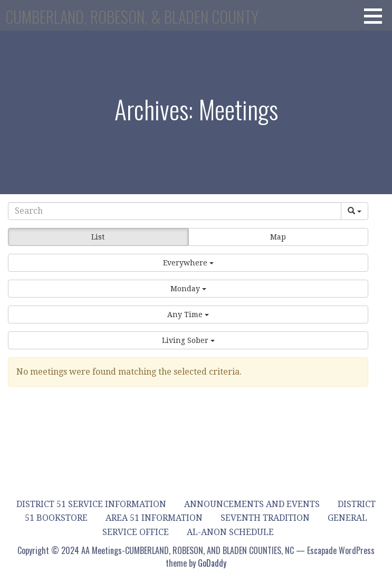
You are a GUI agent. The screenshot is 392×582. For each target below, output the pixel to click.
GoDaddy (212, 563)
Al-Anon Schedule (230, 532)
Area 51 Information (154, 518)
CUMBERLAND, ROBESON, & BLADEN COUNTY (132, 17)
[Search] (175, 211)
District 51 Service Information (91, 504)
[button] (377, 16)
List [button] (98, 237)
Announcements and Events (252, 504)
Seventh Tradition (265, 518)
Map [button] (278, 237)
